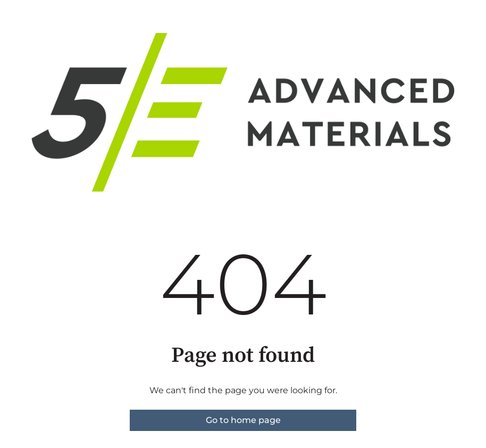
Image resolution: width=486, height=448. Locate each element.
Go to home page (243, 420)
